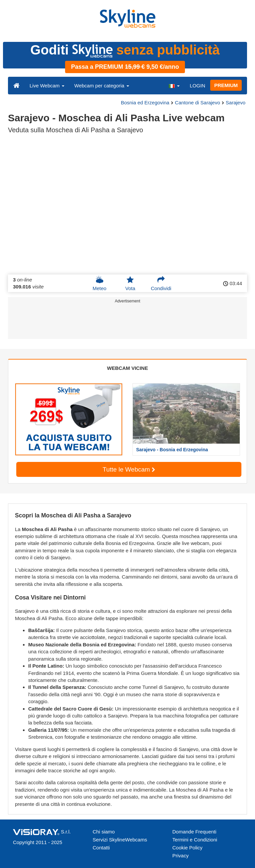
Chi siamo (104, 832)
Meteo (100, 283)
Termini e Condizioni (195, 840)
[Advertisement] (126, 322)
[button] (174, 85)
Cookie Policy (187, 848)
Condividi (161, 283)
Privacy (180, 856)
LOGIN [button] (197, 86)
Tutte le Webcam (129, 469)
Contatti (101, 848)
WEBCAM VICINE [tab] (127, 368)
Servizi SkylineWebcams (120, 840)
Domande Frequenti (194, 832)
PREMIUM (226, 85)
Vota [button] (130, 283)
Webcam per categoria (102, 86)
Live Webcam (47, 86)
